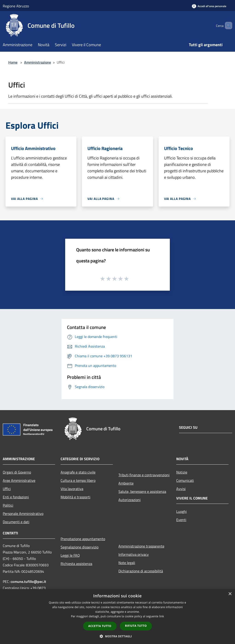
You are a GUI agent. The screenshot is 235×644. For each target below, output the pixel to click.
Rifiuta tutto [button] (136, 626)
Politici (8, 505)
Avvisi (181, 489)
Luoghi (182, 511)
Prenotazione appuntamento (83, 539)
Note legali (127, 563)
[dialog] (117, 617)
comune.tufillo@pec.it (28, 582)
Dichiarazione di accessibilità (141, 571)
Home (13, 62)
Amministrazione (38, 62)
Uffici (7, 489)
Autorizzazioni (130, 500)
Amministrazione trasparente (141, 546)
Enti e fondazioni (16, 497)
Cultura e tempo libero (78, 480)
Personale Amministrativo (23, 513)
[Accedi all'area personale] (209, 6)
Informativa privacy (134, 554)
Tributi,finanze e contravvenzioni (144, 475)
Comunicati (185, 480)
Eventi (181, 520)
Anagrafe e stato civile (78, 472)
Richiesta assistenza (76, 564)
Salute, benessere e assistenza (142, 491)
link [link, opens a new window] (162, 616)
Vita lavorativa (72, 489)
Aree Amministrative (19, 480)
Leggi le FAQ (70, 555)
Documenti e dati (16, 522)
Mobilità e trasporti (76, 497)
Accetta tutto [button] (100, 626)
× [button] (230, 594)
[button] (117, 636)
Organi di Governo (17, 472)
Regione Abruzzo (16, 6)
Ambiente (126, 483)
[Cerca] (227, 26)
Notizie (182, 472)
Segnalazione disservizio (80, 547)
